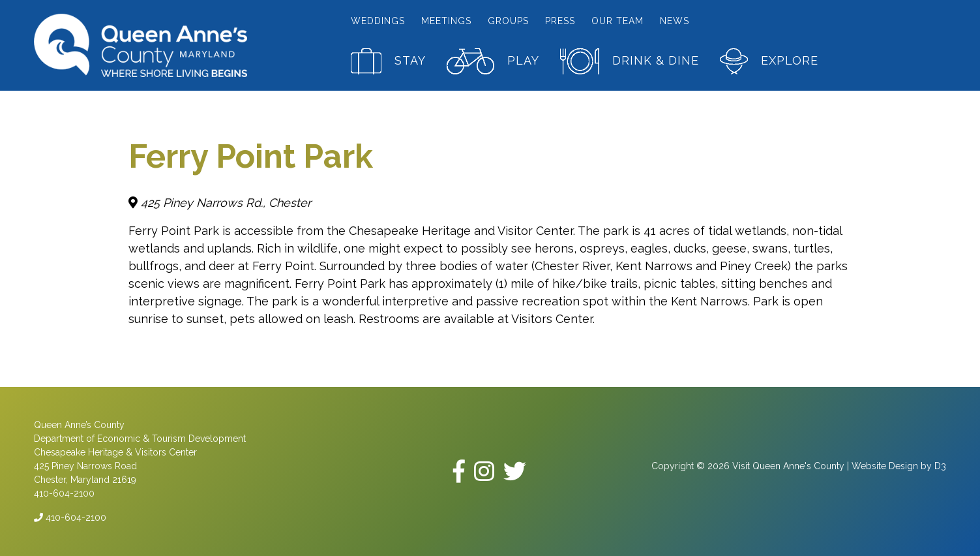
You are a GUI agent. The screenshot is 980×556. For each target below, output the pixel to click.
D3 (940, 466)
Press (560, 21)
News (675, 21)
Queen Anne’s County (79, 425)
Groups (508, 21)
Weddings (378, 21)
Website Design (885, 466)
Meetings (446, 21)
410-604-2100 (70, 517)
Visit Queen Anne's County (788, 466)
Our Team (617, 21)
